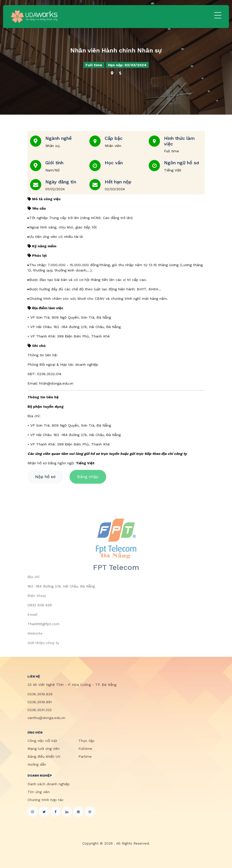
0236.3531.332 (40, 710)
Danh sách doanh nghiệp (49, 784)
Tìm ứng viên (39, 792)
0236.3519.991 (40, 702)
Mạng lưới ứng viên (44, 749)
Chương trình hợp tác (46, 800)
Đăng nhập (88, 479)
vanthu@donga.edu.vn (46, 718)
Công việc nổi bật (42, 741)
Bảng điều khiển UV (44, 756)
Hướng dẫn (37, 764)
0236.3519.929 (40, 694)
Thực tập (86, 741)
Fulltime (85, 749)
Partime (85, 756)
